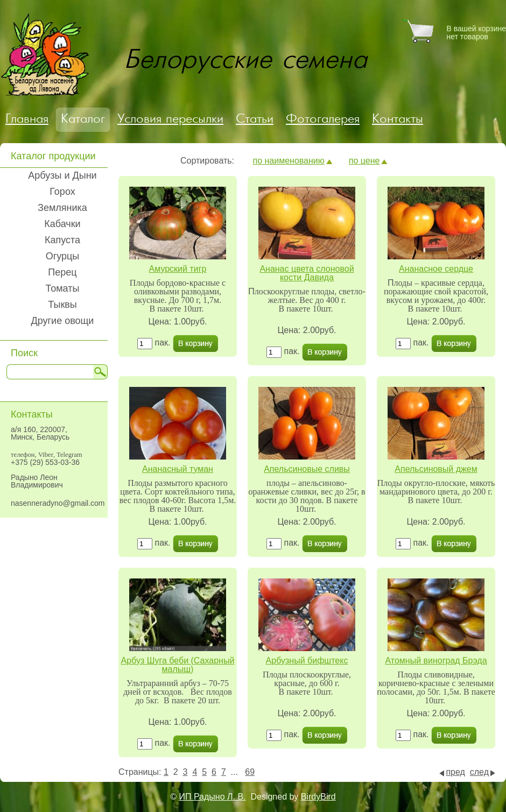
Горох (62, 192)
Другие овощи (63, 321)
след (479, 772)
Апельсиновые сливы (307, 469)
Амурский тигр (178, 269)
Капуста (62, 240)
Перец (62, 272)
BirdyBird (318, 797)
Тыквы (62, 305)
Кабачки (62, 224)
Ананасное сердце (436, 269)
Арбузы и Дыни (62, 175)
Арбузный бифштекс (307, 661)
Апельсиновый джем (436, 469)
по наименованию (288, 161)
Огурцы (63, 256)
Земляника (62, 208)
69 (250, 772)
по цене (364, 161)
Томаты (63, 288)
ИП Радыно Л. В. (213, 797)
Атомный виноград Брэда (436, 661)
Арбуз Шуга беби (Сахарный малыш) (178, 665)
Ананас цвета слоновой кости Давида (307, 273)
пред (455, 772)
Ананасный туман (178, 469)
